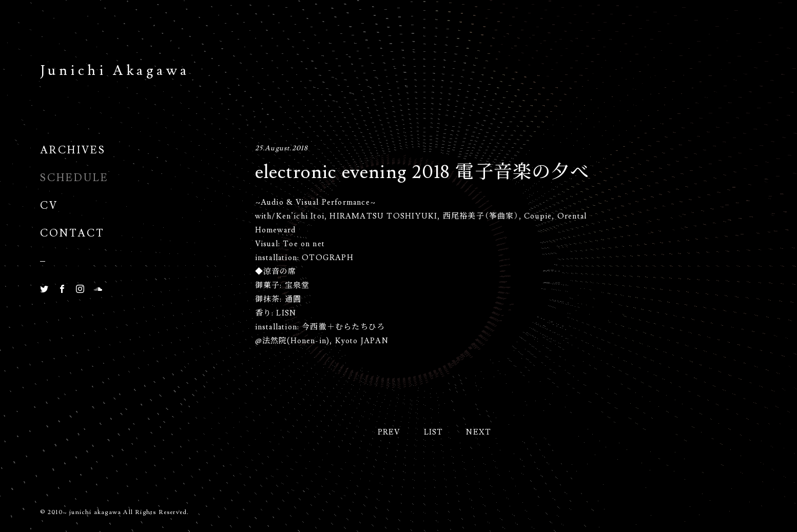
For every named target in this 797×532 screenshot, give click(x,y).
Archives (73, 149)
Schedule (74, 177)
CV (49, 205)
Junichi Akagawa (115, 69)
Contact (72, 232)
